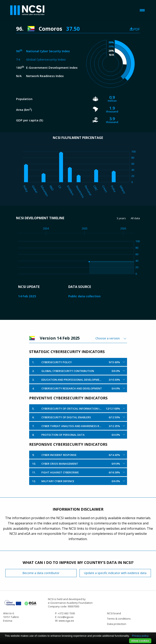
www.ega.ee (66, 621)
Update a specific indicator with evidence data (115, 573)
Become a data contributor (41, 573)
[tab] (78, 362)
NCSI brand (114, 613)
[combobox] (111, 338)
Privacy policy (140, 636)
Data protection (117, 624)
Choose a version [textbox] (108, 338)
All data (135, 218)
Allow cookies (140, 641)
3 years (121, 218)
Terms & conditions (119, 619)
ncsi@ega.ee (66, 617)
